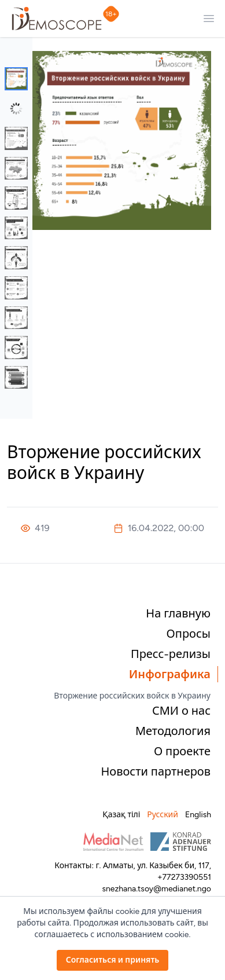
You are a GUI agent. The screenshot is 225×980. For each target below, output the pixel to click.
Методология (173, 731)
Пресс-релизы (171, 654)
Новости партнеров (156, 771)
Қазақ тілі (121, 815)
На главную (178, 613)
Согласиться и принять (113, 960)
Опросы (189, 634)
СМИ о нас (181, 711)
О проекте (182, 751)
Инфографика (170, 674)
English (198, 815)
